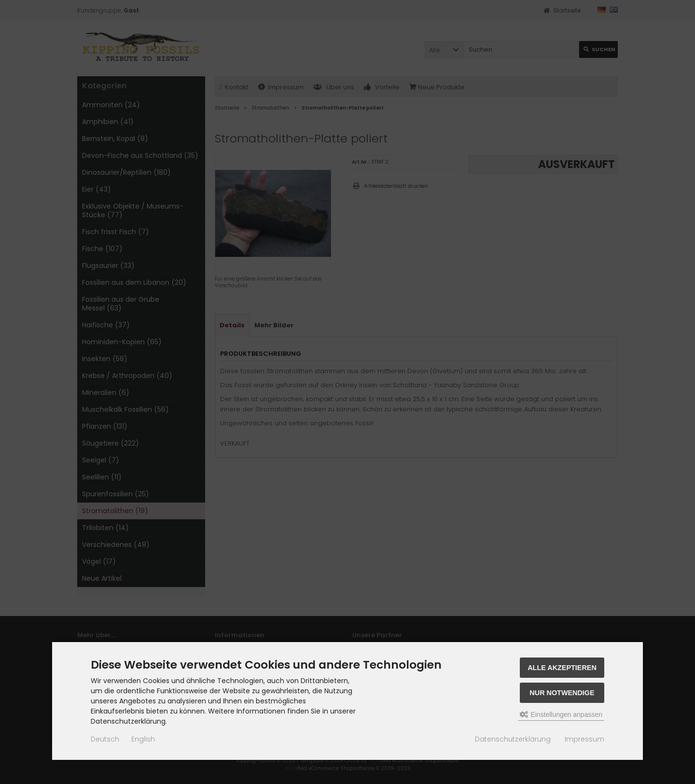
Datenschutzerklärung (513, 739)
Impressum (584, 739)
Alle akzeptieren (562, 668)
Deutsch (105, 739)
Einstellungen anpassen (561, 714)
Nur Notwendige (562, 693)
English (143, 739)
